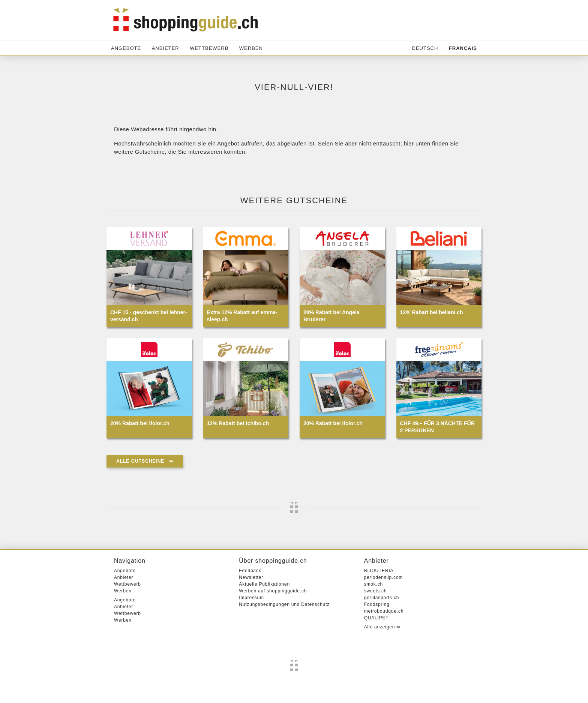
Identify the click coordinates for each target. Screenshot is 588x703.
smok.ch (373, 584)
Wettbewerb (209, 48)
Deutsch (425, 48)
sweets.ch (376, 591)
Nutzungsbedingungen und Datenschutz (284, 604)
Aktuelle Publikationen (264, 584)
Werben (251, 48)
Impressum (251, 598)
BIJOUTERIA (379, 571)
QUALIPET (376, 618)
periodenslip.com (384, 577)
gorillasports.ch (382, 598)
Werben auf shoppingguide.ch (273, 591)
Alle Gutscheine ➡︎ (145, 461)
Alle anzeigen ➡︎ (382, 627)
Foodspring (377, 604)
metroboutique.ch (384, 611)
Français (463, 48)
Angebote (126, 48)
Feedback (250, 571)
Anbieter (166, 48)
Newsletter (251, 577)
